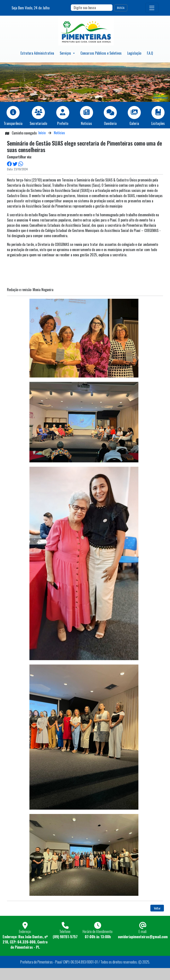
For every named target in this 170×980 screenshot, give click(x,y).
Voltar (157, 908)
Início (42, 133)
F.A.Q (150, 53)
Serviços (66, 53)
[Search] (92, 8)
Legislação (134, 53)
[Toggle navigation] (152, 8)
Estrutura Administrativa (37, 53)
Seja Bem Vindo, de (31, 8)
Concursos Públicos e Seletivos (101, 53)
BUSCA (121, 8)
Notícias (59, 133)
